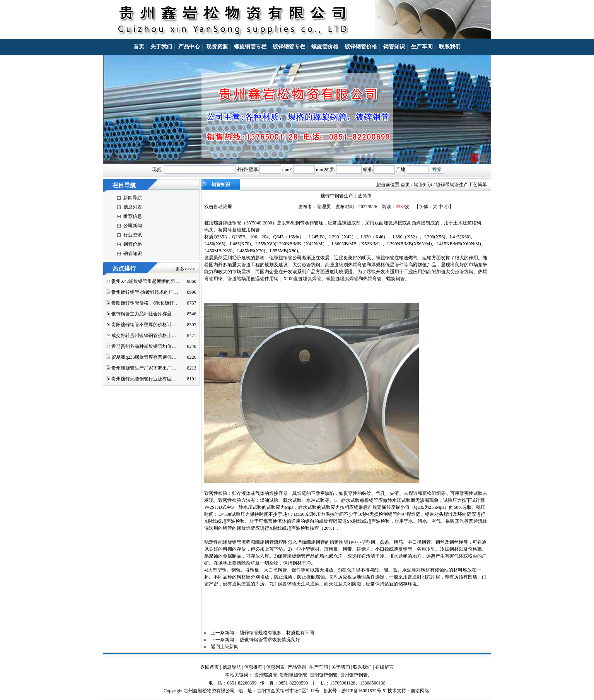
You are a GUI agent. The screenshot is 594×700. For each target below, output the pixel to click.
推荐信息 (133, 216)
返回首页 (210, 667)
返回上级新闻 (225, 647)
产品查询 (297, 667)
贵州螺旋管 (266, 675)
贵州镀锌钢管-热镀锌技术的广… (145, 292)
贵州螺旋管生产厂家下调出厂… (144, 368)
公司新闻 (133, 226)
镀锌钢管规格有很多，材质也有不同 (277, 633)
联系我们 (362, 667)
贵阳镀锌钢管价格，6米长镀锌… (145, 303)
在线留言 (384, 667)
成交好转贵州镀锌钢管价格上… (144, 335)
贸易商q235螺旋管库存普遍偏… (144, 357)
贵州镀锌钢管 (354, 675)
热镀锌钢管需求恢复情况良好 (270, 640)
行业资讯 (133, 235)
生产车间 (319, 667)
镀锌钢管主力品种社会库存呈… (144, 314)
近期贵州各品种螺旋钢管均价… (144, 346)
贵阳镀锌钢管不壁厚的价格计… (144, 325)
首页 (405, 185)
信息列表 (133, 207)
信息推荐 (253, 667)
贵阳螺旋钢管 (294, 675)
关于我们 (341, 667)
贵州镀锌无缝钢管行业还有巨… (144, 379)
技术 (392, 691)
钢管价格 (133, 244)
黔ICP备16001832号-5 (363, 691)
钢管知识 (133, 253)
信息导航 (232, 667)
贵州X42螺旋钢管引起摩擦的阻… (146, 281)
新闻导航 (133, 198)
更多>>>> (185, 269)
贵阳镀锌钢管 (324, 675)
